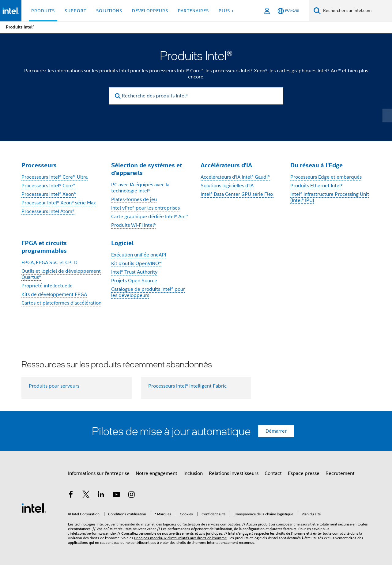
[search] (118, 96)
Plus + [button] (226, 11)
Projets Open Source (134, 281)
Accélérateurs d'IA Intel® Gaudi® (235, 177)
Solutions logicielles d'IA (227, 186)
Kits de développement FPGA (54, 294)
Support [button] (75, 11)
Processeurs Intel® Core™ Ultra (55, 177)
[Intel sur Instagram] (131, 495)
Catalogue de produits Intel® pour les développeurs (148, 292)
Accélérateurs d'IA (226, 165)
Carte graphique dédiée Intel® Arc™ (150, 217)
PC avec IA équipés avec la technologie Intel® (140, 188)
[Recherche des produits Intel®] (196, 96)
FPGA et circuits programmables (44, 247)
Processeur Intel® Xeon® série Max (59, 203)
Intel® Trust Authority (134, 272)
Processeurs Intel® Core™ (49, 186)
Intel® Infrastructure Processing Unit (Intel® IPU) (330, 197)
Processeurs (39, 165)
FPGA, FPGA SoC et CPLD (49, 263)
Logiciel (122, 243)
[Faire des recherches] (317, 11)
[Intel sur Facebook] (71, 495)
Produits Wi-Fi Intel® (134, 225)
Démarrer (276, 431)
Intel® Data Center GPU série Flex (237, 194)
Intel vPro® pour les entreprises (145, 208)
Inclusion (193, 473)
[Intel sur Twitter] (86, 495)
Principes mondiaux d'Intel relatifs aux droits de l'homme (180, 538)
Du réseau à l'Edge (317, 165)
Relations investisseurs (234, 473)
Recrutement (340, 473)
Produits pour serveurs (54, 386)
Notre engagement (156, 473)
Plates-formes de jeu (134, 199)
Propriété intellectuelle (47, 286)
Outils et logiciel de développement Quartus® (61, 274)
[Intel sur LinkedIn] (101, 495)
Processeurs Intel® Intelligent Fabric (187, 386)
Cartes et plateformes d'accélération (61, 303)
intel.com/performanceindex (93, 533)
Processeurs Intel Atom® (48, 211)
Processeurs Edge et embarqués (326, 177)
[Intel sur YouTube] (116, 495)
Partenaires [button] (193, 11)
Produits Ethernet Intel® (317, 186)
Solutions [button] (109, 11)
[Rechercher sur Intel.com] (356, 11)
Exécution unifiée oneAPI (139, 255)
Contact (273, 473)
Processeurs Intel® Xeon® (49, 194)
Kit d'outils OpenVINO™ (136, 264)
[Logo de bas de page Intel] (34, 508)
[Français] (288, 11)
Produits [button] (43, 11)
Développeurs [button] (150, 11)
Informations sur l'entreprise (99, 473)
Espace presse (304, 473)
